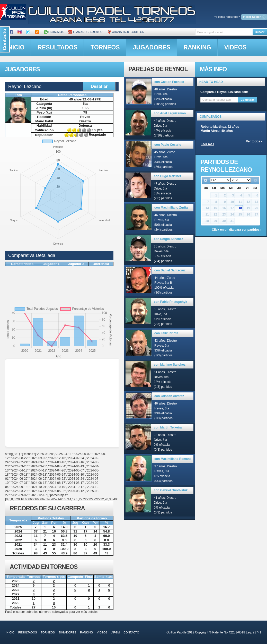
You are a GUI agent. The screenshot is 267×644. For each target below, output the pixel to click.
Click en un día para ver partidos (236, 230)
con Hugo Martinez (168, 176)
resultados (57, 47)
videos (235, 47)
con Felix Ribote (166, 333)
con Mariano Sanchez (170, 365)
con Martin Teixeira (168, 427)
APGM (115, 632)
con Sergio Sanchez (168, 239)
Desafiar (99, 86)
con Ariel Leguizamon (170, 113)
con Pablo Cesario (168, 145)
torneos (105, 47)
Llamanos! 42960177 (85, 32)
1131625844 (54, 32)
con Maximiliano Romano (173, 459)
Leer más (207, 144)
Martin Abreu (210, 131)
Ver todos (253, 141)
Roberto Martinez (213, 127)
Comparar (247, 100)
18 (240, 208)
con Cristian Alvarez (169, 396)
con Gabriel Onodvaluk (171, 490)
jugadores (152, 47)
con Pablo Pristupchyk (170, 302)
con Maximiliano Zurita (171, 208)
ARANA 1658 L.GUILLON (126, 32)
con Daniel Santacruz (170, 270)
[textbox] (224, 32)
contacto (131, 632)
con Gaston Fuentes (169, 82)
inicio (10, 632)
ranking (197, 47)
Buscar (260, 32)
